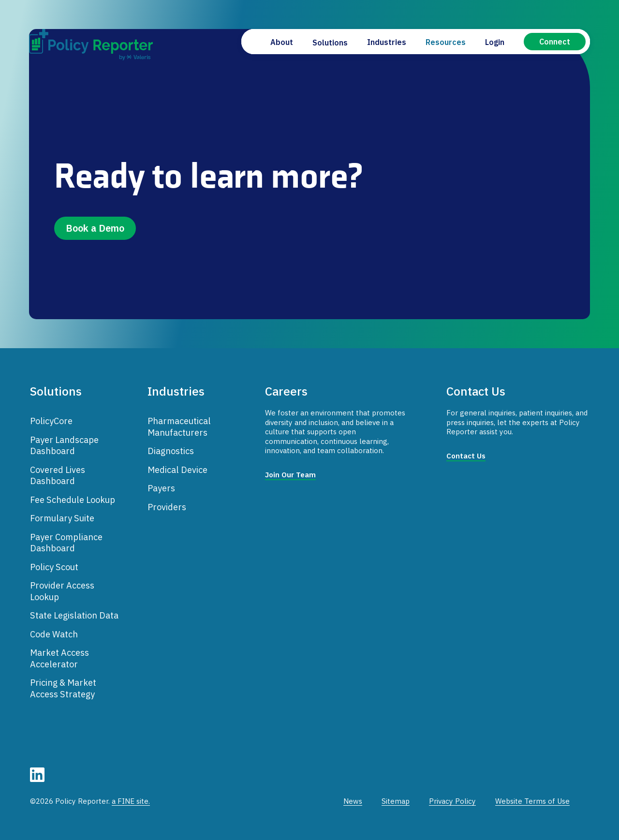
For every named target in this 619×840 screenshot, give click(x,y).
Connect (555, 42)
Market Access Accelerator (59, 658)
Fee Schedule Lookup (73, 500)
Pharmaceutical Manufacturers (179, 427)
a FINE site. (131, 801)
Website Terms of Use (532, 801)
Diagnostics (171, 451)
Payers (161, 488)
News (353, 801)
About (282, 42)
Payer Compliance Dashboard (66, 543)
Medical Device (177, 470)
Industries (387, 42)
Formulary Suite (62, 518)
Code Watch (54, 634)
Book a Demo (95, 228)
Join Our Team (290, 475)
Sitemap (396, 801)
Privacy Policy (452, 801)
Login (495, 42)
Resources (446, 42)
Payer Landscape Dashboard (64, 445)
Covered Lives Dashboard (58, 475)
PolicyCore (51, 421)
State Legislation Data (74, 615)
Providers (167, 507)
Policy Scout (54, 567)
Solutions (330, 43)
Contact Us (466, 456)
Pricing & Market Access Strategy (63, 688)
